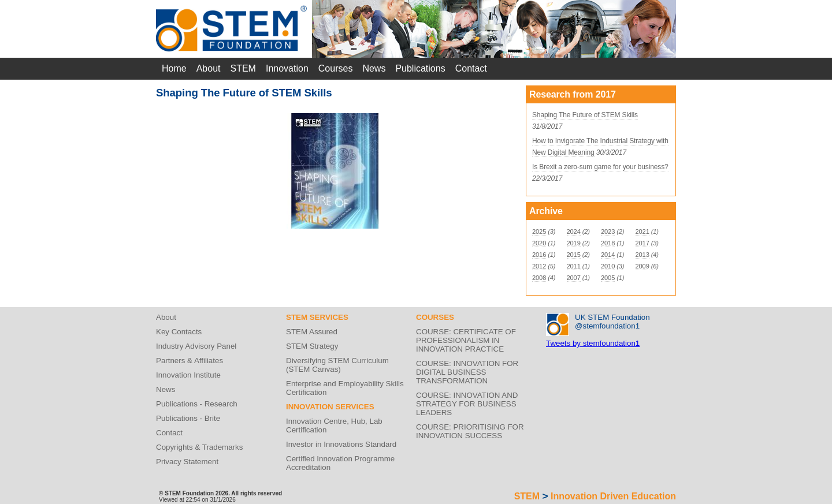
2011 (574, 266)
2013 (642, 255)
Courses (336, 68)
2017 (642, 243)
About (209, 68)
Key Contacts (179, 332)
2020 (539, 243)
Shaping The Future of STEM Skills (585, 115)
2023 (608, 232)
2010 (608, 266)
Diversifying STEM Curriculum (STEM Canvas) (337, 365)
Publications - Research (197, 404)
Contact (471, 68)
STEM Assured (312, 332)
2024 (574, 232)
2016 (539, 255)
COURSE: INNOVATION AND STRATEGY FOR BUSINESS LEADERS (467, 404)
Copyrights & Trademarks (199, 447)
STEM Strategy (312, 346)
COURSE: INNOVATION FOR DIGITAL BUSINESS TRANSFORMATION (467, 372)
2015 (574, 255)
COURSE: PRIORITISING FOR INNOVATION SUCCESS (470, 431)
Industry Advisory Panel (196, 346)
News (374, 68)
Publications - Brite (188, 418)
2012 (539, 266)
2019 (574, 243)
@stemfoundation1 (607, 326)
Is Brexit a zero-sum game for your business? (600, 167)
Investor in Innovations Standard (341, 444)
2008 (539, 278)
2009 (642, 266)
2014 (608, 255)
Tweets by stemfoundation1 (593, 343)
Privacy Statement (187, 462)
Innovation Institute (188, 375)
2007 (574, 278)
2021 (642, 232)
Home (174, 68)
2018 (608, 243)
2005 (608, 278)
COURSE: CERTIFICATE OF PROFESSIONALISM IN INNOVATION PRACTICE (466, 340)
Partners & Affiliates (190, 361)
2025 (539, 232)
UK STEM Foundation (612, 317)
